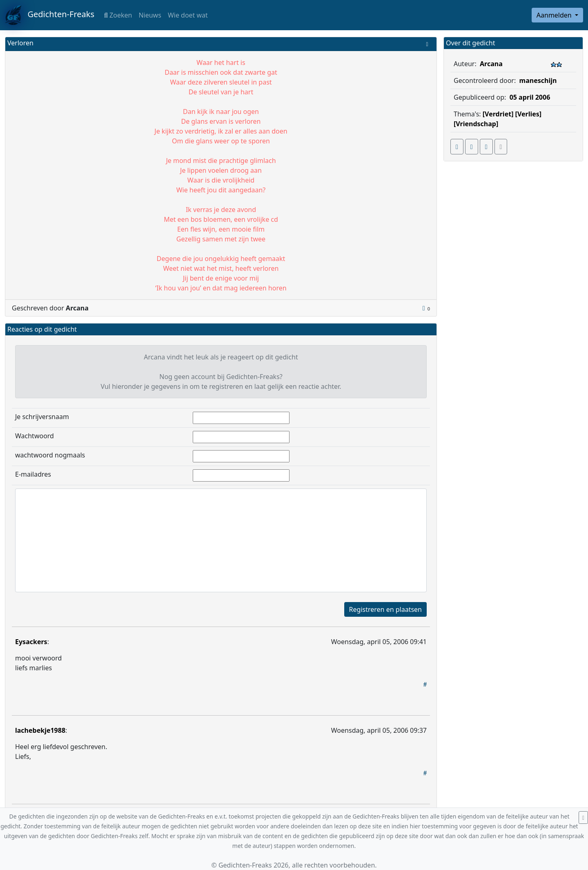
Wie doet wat (188, 15)
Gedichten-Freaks (50, 15)
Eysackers (31, 642)
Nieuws (150, 15)
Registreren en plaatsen (385, 609)
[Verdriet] (498, 114)
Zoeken (118, 15)
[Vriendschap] (476, 124)
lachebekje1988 (40, 730)
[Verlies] (529, 114)
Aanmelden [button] (555, 15)
